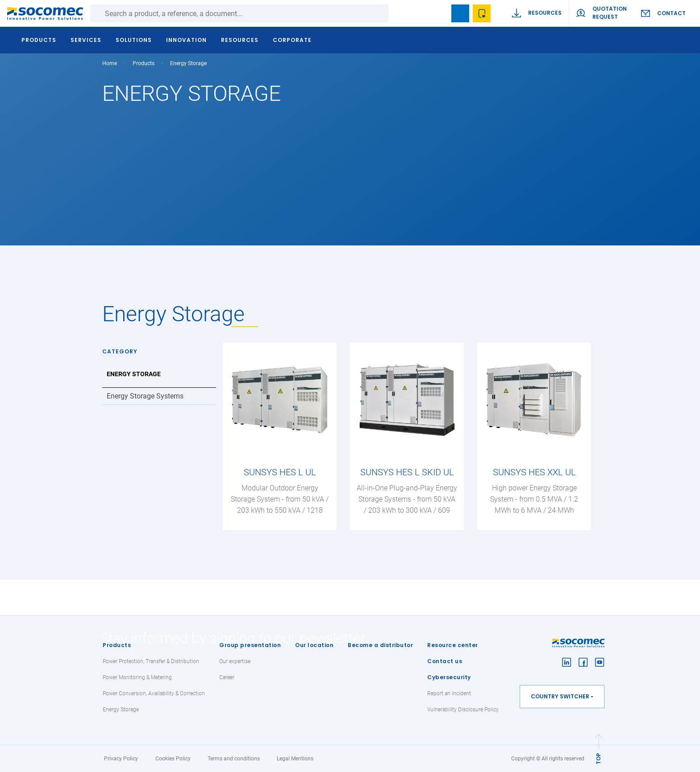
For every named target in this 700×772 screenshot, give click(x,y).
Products (117, 645)
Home (110, 63)
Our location (314, 645)
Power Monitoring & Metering (137, 677)
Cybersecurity (449, 677)
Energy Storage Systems (145, 396)
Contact (671, 13)
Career (227, 677)
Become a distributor (380, 645)
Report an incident (449, 693)
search (439, 13)
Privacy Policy (121, 759)
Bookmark (460, 13)
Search (397, 13)
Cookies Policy (173, 759)
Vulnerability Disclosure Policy (463, 710)
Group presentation (250, 645)
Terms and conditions (234, 759)
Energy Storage (134, 374)
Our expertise (235, 661)
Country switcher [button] (560, 696)
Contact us (445, 661)
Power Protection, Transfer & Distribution (151, 661)
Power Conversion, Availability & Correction (154, 693)
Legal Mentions (295, 759)
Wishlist (482, 13)
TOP (598, 759)
